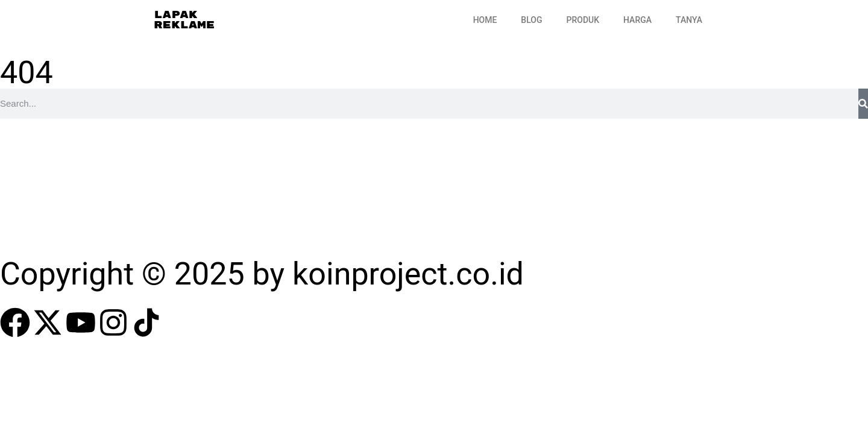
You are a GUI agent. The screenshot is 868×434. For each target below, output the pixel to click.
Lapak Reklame (184, 20)
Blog (531, 20)
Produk (583, 20)
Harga (637, 20)
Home (485, 20)
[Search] (863, 104)
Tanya (689, 20)
